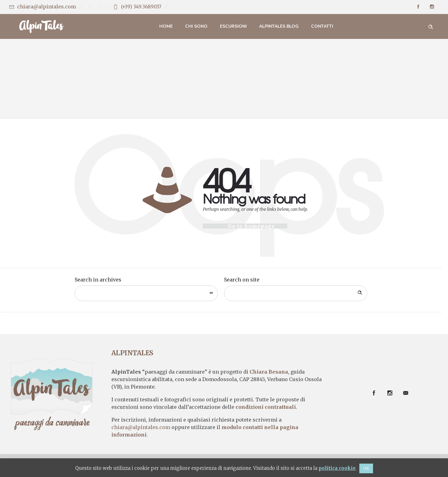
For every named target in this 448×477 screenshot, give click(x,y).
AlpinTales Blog (279, 26)
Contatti (322, 26)
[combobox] (146, 293)
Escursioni (233, 26)
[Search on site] (296, 293)
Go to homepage (251, 226)
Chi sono (196, 26)
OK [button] (366, 468)
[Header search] (431, 26)
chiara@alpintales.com (47, 7)
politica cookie (337, 468)
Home (166, 26)
